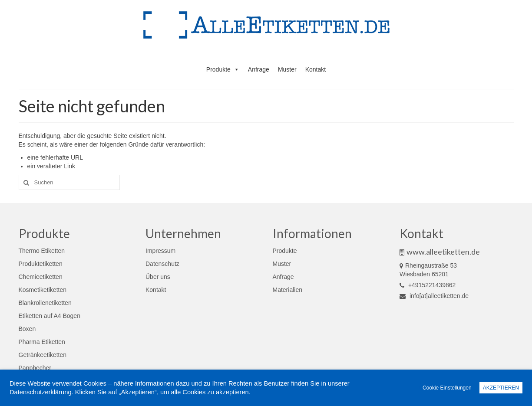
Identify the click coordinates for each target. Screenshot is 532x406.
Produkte (223, 69)
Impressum (160, 251)
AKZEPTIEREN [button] (501, 388)
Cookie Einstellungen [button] (447, 388)
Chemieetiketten (41, 277)
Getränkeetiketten (43, 355)
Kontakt (316, 69)
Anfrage (259, 69)
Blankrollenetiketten (45, 303)
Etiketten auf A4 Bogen (50, 316)
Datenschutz (162, 264)
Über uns (158, 277)
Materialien (287, 290)
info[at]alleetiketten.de (434, 296)
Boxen (27, 329)
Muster (287, 69)
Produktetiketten (41, 264)
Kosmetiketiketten (43, 290)
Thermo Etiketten (42, 251)
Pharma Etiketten (42, 342)
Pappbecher (35, 368)
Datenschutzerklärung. (41, 392)
